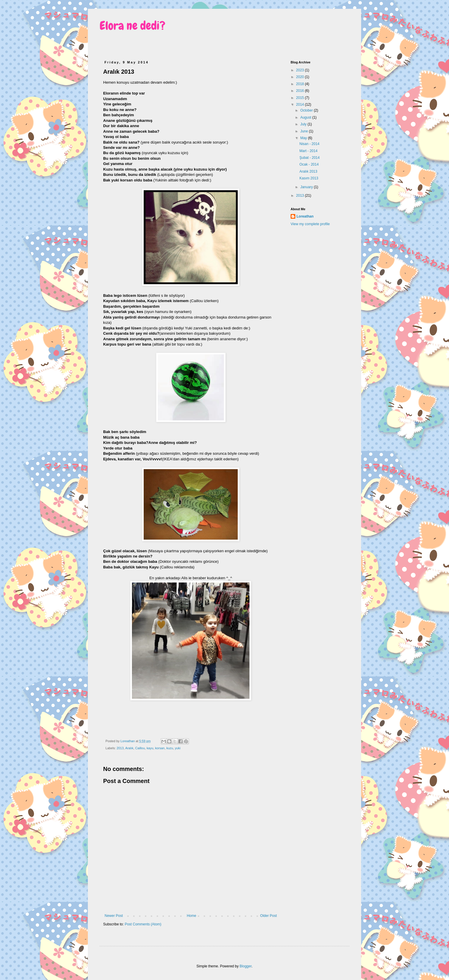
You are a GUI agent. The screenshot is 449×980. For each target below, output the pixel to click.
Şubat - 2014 (310, 158)
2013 (120, 748)
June (305, 131)
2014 (301, 105)
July (304, 124)
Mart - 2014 (308, 151)
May (304, 138)
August (306, 117)
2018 (301, 84)
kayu (150, 748)
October (307, 110)
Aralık (129, 748)
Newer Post (114, 916)
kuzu (170, 748)
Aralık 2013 (308, 171)
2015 (301, 98)
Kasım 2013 (309, 178)
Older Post (268, 916)
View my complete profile (310, 224)
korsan (160, 748)
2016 (301, 91)
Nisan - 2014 (309, 144)
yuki (178, 748)
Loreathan (305, 216)
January (307, 187)
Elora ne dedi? (133, 26)
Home (192, 916)
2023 (301, 70)
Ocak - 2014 (309, 164)
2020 (301, 77)
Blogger (246, 966)
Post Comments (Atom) (143, 924)
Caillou (140, 748)
